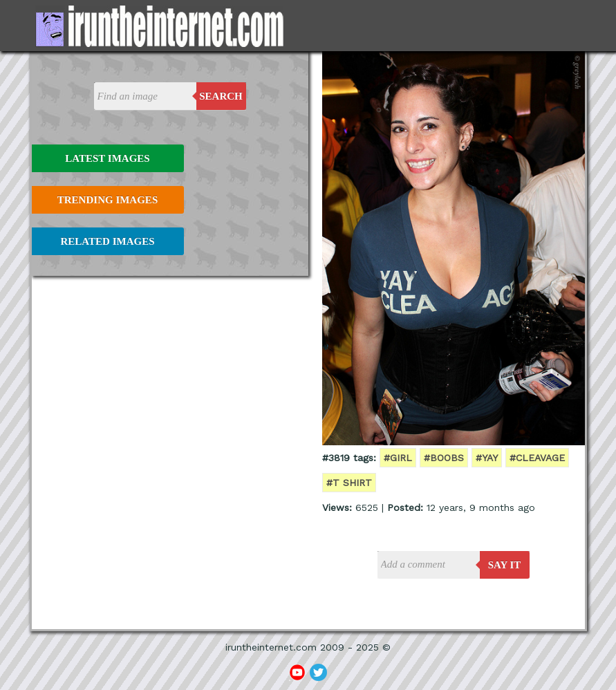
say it (505, 565)
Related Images (108, 241)
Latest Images (107, 158)
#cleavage (537, 458)
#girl (398, 458)
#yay (487, 458)
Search (221, 96)
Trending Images (108, 200)
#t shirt (349, 483)
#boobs (444, 458)
